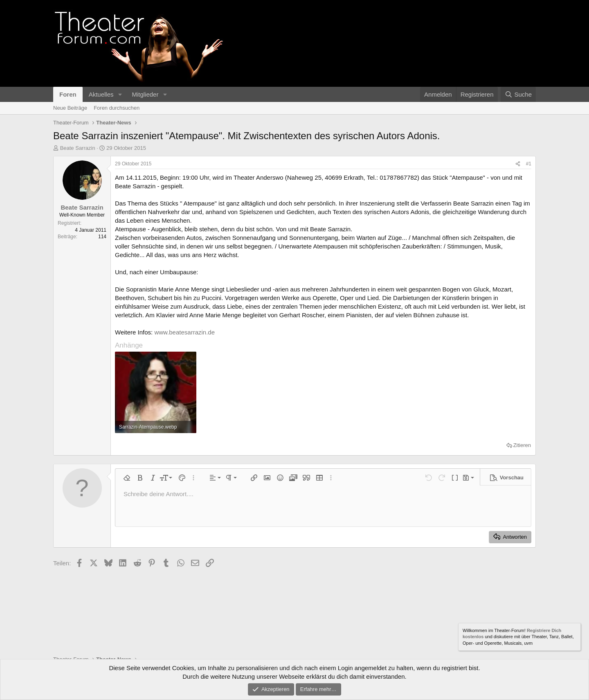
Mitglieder (145, 94)
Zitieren (522, 445)
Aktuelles (101, 94)
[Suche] (518, 94)
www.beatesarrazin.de (184, 332)
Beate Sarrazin (78, 148)
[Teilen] (518, 164)
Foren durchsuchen (117, 108)
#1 (529, 164)
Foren (68, 94)
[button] (120, 94)
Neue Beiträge (70, 108)
